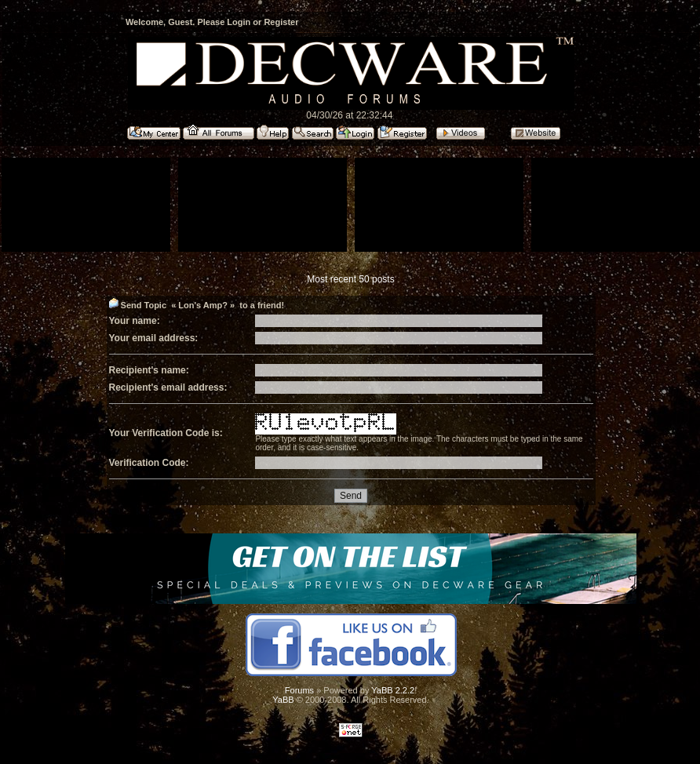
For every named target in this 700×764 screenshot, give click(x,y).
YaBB (283, 700)
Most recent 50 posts (350, 279)
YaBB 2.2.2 (393, 690)
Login (239, 22)
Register (281, 22)
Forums (299, 690)
